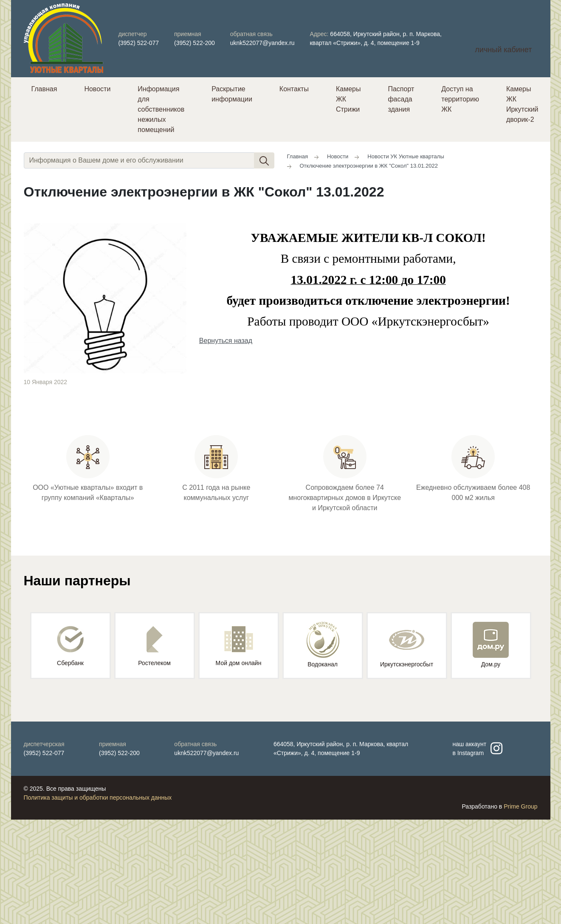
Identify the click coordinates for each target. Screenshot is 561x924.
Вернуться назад (226, 341)
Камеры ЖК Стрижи (348, 99)
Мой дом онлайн (239, 646)
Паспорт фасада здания (401, 99)
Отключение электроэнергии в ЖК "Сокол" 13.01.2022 (369, 166)
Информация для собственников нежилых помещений (161, 109)
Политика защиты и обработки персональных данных (98, 798)
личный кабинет (503, 50)
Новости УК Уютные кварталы (406, 156)
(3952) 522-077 (138, 43)
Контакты (294, 89)
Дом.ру (491, 645)
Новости (97, 89)
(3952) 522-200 (195, 43)
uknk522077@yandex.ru (262, 43)
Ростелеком (154, 646)
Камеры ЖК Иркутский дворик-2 (522, 104)
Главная (44, 89)
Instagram (471, 753)
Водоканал (323, 645)
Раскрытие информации (232, 94)
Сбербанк (70, 646)
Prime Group (520, 806)
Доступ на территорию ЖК (460, 99)
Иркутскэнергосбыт (407, 645)
